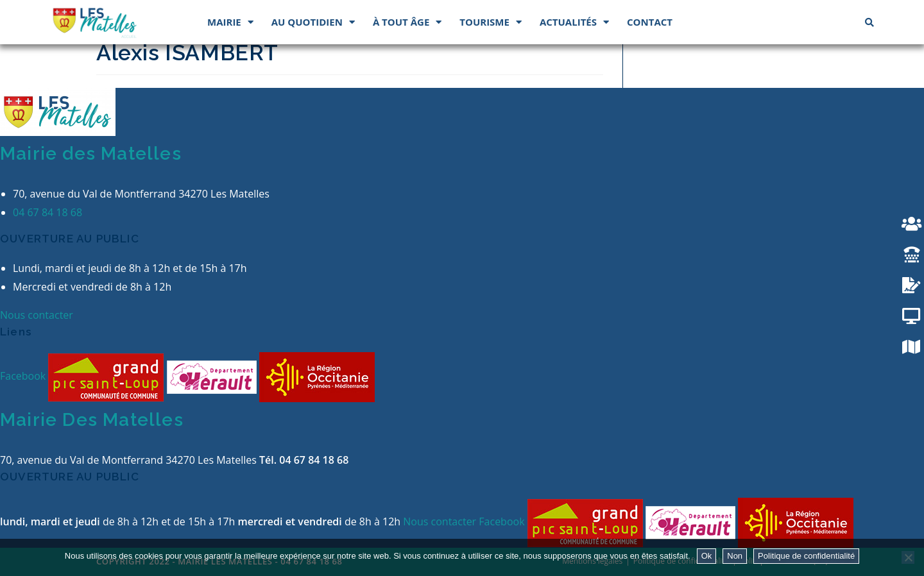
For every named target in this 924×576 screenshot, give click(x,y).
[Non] (908, 557)
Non (735, 556)
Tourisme (491, 22)
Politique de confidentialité (806, 556)
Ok (707, 556)
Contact (650, 22)
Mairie (230, 22)
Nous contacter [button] (37, 315)
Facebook (24, 377)
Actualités (574, 22)
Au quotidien (313, 22)
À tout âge (407, 22)
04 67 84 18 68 (47, 212)
